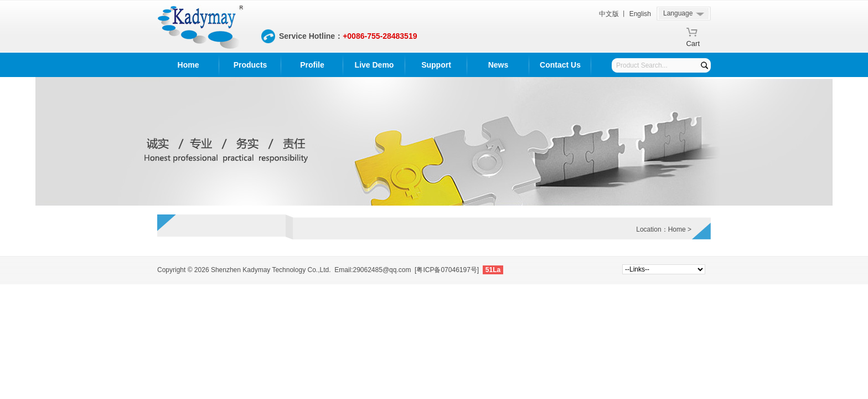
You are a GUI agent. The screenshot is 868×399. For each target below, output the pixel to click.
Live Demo (374, 65)
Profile (312, 65)
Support (436, 65)
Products (250, 65)
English (640, 14)
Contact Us (560, 65)
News (498, 65)
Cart (693, 42)
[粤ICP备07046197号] (447, 270)
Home (188, 65)
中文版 (609, 14)
